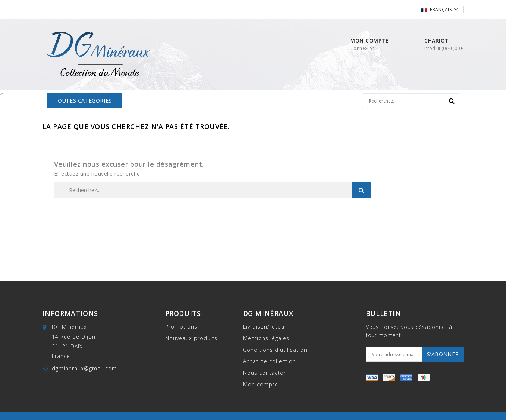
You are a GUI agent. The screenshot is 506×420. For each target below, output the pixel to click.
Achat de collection (270, 361)
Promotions (181, 327)
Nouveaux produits (191, 338)
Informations (70, 313)
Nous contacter (264, 373)
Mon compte (261, 384)
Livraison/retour (265, 327)
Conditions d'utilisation (275, 350)
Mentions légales (266, 338)
